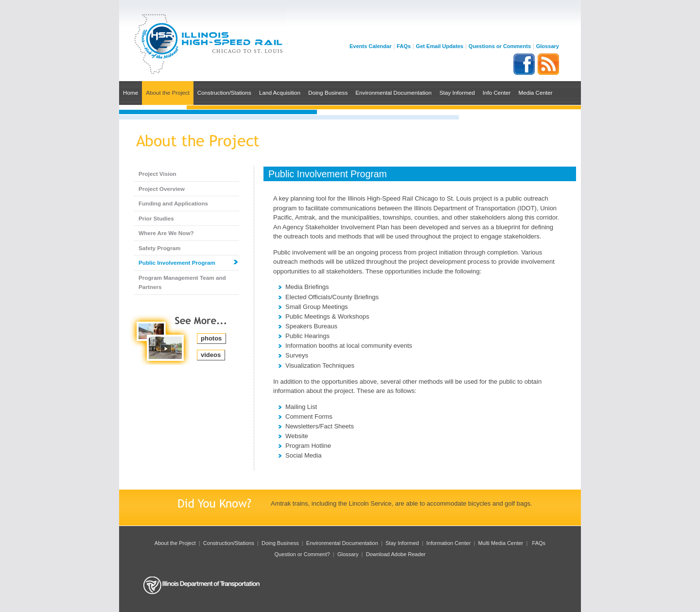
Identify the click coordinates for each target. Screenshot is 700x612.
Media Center (535, 93)
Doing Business (328, 93)
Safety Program (159, 248)
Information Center (449, 543)
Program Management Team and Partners (182, 282)
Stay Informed (457, 93)
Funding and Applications (173, 203)
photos (211, 338)
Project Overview (162, 189)
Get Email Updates (440, 46)
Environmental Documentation (394, 93)
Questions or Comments (500, 46)
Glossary (548, 46)
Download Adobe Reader (396, 554)
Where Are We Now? (166, 233)
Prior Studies (156, 218)
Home (131, 93)
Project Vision (157, 174)
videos (211, 355)
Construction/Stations (224, 93)
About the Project (168, 93)
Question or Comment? (302, 554)
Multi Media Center (501, 543)
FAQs (404, 46)
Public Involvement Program (177, 263)
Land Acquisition (280, 93)
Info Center (497, 93)
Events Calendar (371, 46)
